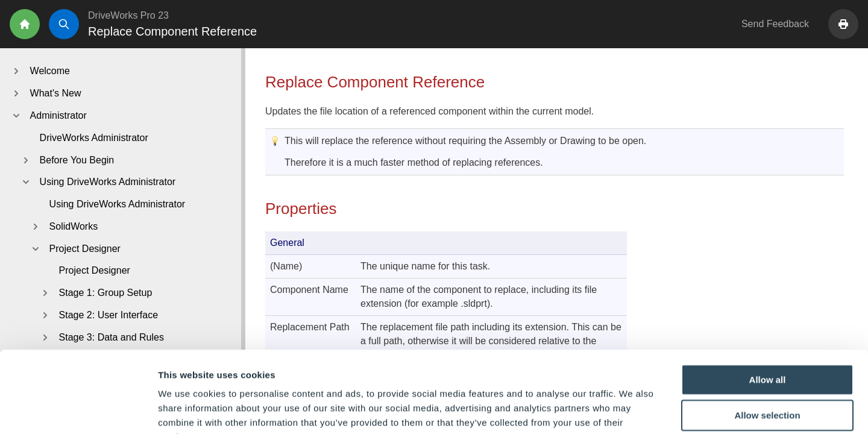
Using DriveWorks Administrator (118, 204)
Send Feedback (775, 24)
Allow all (768, 304)
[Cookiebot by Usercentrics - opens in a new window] (78, 410)
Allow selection (767, 340)
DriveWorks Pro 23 (128, 15)
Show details (633, 410)
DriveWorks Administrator (94, 138)
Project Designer (95, 270)
